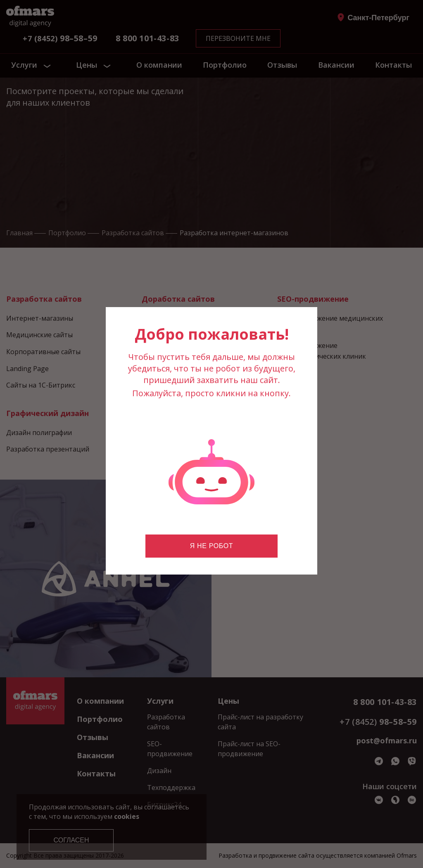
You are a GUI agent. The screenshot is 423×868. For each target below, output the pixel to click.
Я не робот (211, 546)
